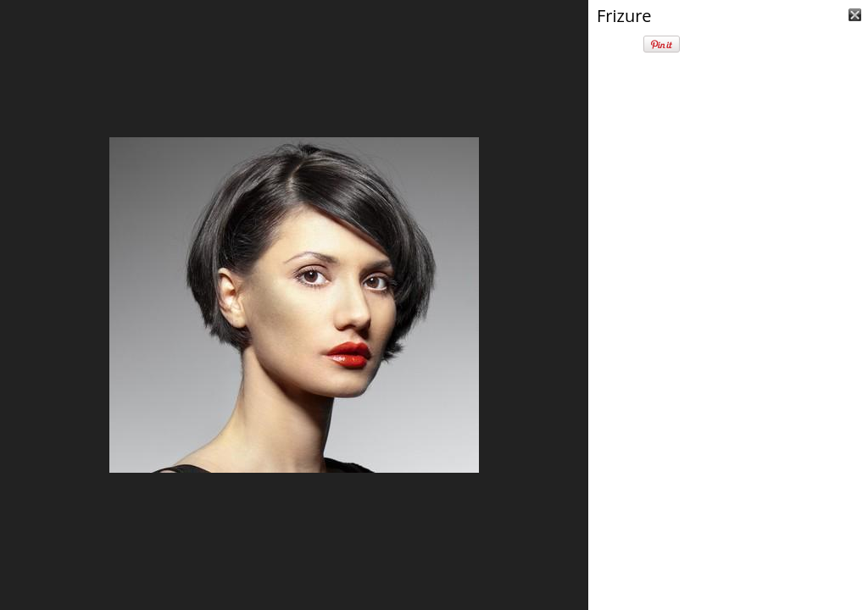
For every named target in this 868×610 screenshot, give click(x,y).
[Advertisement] (728, 500)
